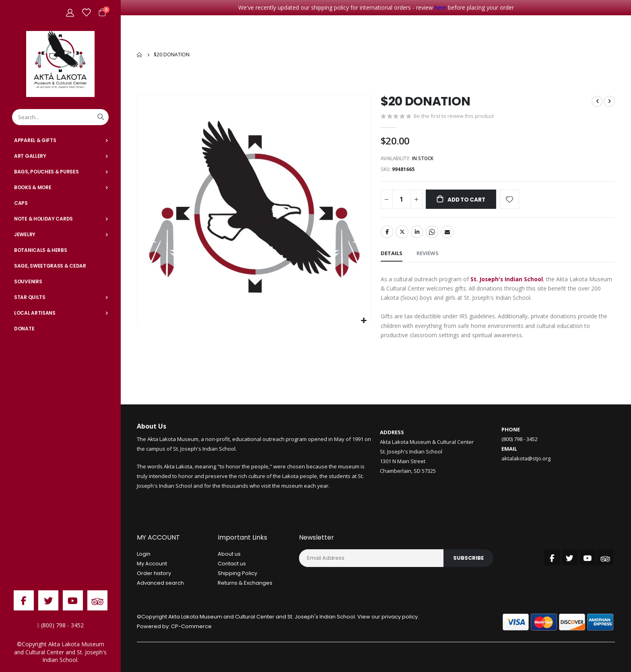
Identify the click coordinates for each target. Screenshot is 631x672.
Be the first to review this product (454, 115)
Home (140, 54)
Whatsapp (432, 231)
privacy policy (400, 617)
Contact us (232, 564)
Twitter (402, 231)
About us (229, 555)
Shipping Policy (237, 574)
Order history (154, 574)
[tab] (392, 254)
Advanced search (160, 584)
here (440, 7)
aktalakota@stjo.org (526, 459)
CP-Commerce (191, 627)
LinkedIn (417, 231)
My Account (152, 564)
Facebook (387, 231)
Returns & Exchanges (245, 584)
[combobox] (60, 117)
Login (144, 555)
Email (447, 231)
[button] (364, 319)
